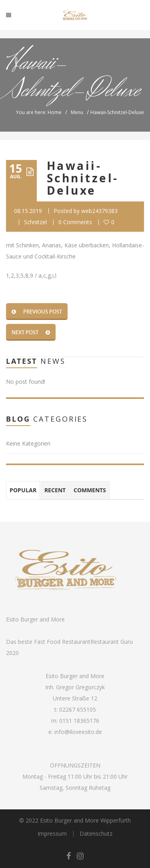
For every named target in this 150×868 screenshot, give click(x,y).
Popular (23, 490)
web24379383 (99, 211)
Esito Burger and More (35, 619)
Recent (55, 490)
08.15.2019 (28, 211)
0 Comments (75, 222)
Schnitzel (35, 222)
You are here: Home (39, 112)
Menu (77, 112)
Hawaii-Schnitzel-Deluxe (83, 178)
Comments (90, 490)
